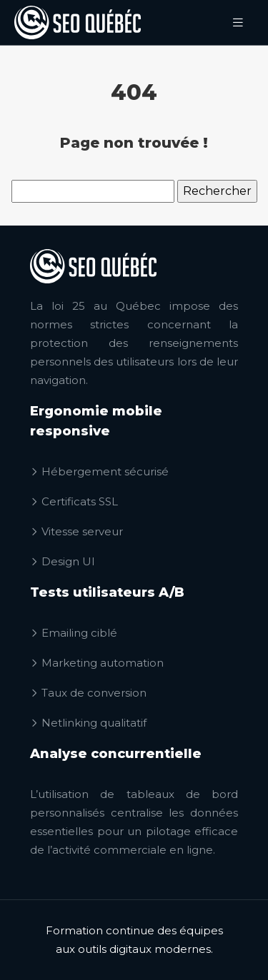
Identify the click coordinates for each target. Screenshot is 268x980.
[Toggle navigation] (238, 22)
